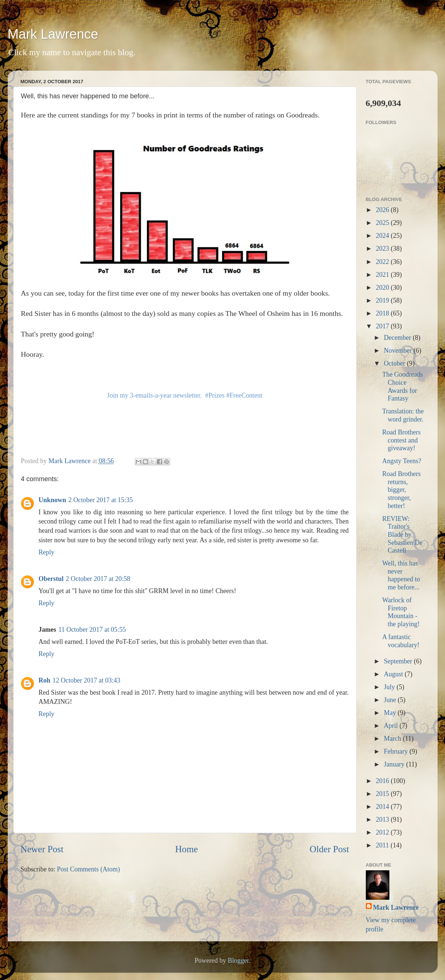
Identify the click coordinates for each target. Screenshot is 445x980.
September (399, 661)
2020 (383, 288)
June (391, 700)
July (390, 687)
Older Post (329, 849)
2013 (383, 819)
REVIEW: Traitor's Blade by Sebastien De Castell (402, 535)
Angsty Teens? (402, 461)
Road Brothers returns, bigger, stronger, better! (401, 490)
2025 (383, 223)
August (394, 674)
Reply (47, 552)
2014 (383, 807)
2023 (383, 248)
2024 (383, 236)
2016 (383, 781)
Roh (45, 680)
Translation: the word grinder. (403, 415)
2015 (383, 794)
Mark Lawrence (53, 34)
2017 (383, 326)
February (397, 751)
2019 (383, 300)
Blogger (238, 960)
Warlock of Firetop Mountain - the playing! (401, 612)
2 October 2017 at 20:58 (98, 579)
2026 (383, 210)
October (395, 363)
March (393, 738)
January (395, 764)
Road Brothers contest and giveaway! (401, 440)
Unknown (52, 500)
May (391, 713)
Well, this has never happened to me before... (401, 575)
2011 (383, 845)
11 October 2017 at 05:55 (92, 630)
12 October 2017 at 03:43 (87, 680)
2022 (383, 262)
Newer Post (42, 849)
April (392, 726)
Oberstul (51, 579)
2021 (383, 275)
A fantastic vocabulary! (401, 641)
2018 (383, 313)
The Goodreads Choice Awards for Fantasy (402, 386)
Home (187, 849)
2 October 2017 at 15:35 (101, 500)
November (399, 350)
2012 (383, 832)
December (398, 338)
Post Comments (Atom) (89, 869)
